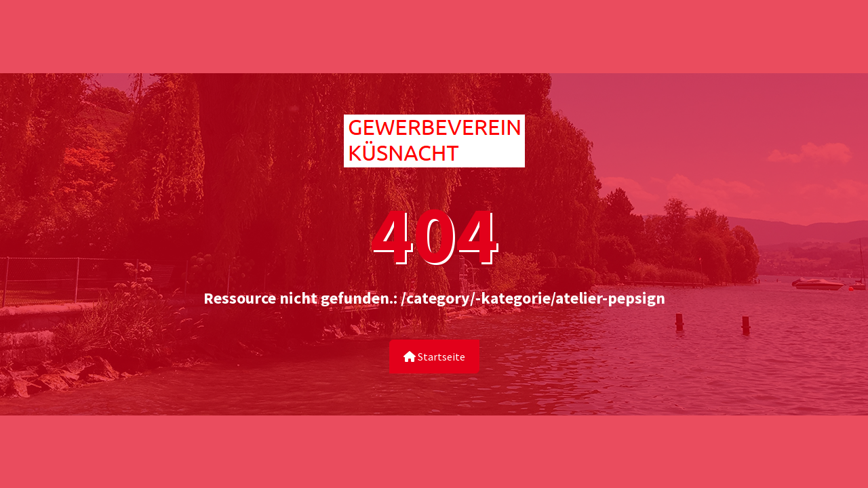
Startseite (434, 357)
